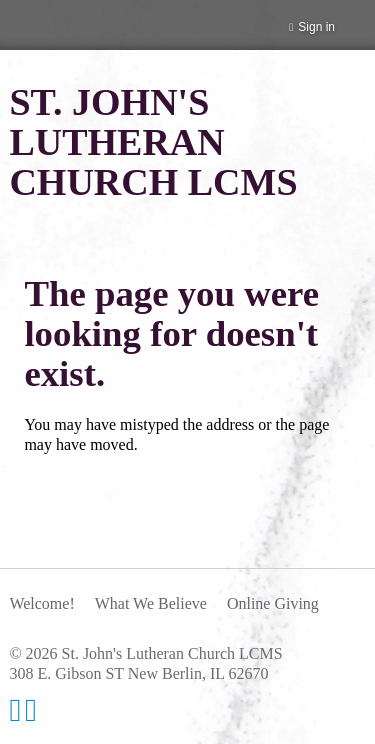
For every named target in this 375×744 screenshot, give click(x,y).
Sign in (316, 27)
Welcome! (41, 603)
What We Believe (151, 603)
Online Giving (273, 603)
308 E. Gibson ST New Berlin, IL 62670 (138, 673)
